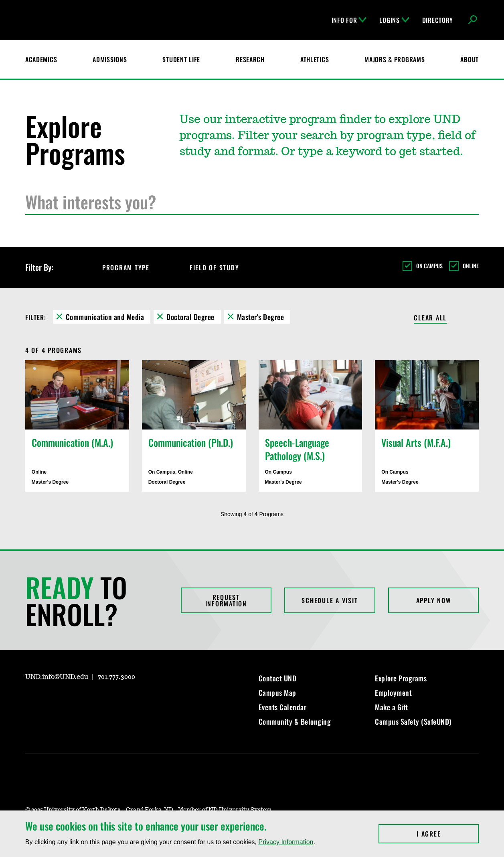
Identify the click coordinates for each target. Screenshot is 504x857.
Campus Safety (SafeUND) (413, 721)
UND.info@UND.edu (57, 677)
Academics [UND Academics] (41, 59)
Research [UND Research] (250, 59)
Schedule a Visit (330, 600)
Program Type (133, 267)
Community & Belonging (295, 721)
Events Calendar (283, 707)
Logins (394, 20)
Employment (393, 693)
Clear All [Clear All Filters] (430, 318)
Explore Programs (401, 678)
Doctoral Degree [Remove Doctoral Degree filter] (190, 317)
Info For (349, 20)
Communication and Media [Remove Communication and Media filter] (105, 317)
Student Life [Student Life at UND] (181, 59)
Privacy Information (286, 842)
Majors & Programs (395, 59)
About (470, 59)
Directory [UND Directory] (438, 20)
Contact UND (278, 678)
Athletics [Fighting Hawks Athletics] (315, 59)
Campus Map (277, 693)
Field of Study (222, 267)
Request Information (226, 600)
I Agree (448, 834)
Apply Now (434, 600)
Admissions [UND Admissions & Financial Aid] (110, 59)
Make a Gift (392, 707)
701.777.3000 (116, 677)
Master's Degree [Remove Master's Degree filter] (261, 317)
